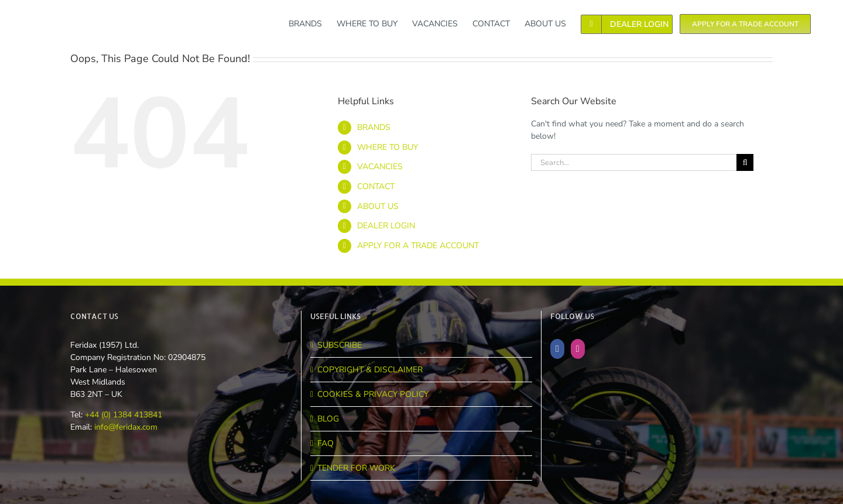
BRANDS (374, 127)
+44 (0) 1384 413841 (122, 415)
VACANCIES (380, 167)
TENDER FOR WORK (356, 468)
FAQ (325, 443)
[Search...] (634, 162)
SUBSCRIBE (340, 345)
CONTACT (376, 186)
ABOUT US (378, 206)
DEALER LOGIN (386, 226)
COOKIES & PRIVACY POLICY (373, 394)
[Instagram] (578, 349)
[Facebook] (557, 349)
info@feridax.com (126, 427)
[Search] (745, 162)
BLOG (328, 419)
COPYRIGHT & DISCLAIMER (370, 370)
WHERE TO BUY (388, 147)
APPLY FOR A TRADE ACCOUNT (418, 246)
